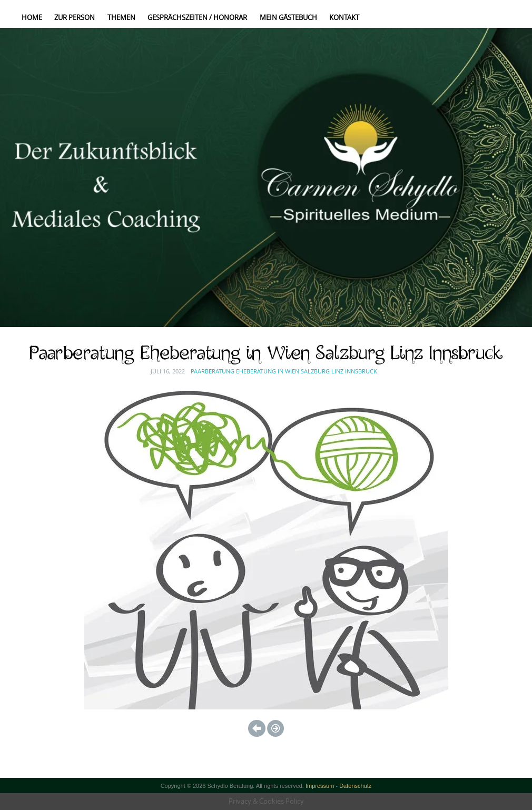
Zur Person (75, 17)
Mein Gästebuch (288, 17)
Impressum (320, 786)
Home (32, 17)
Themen (121, 17)
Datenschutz (355, 786)
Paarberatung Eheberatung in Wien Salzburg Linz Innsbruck (284, 371)
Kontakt (344, 17)
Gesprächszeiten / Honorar (197, 17)
